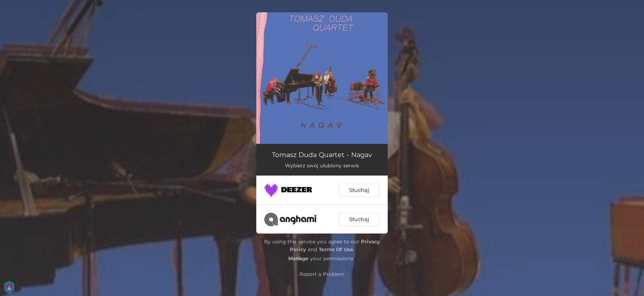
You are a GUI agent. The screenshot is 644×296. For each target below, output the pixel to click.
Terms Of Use (336, 249)
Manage (298, 258)
